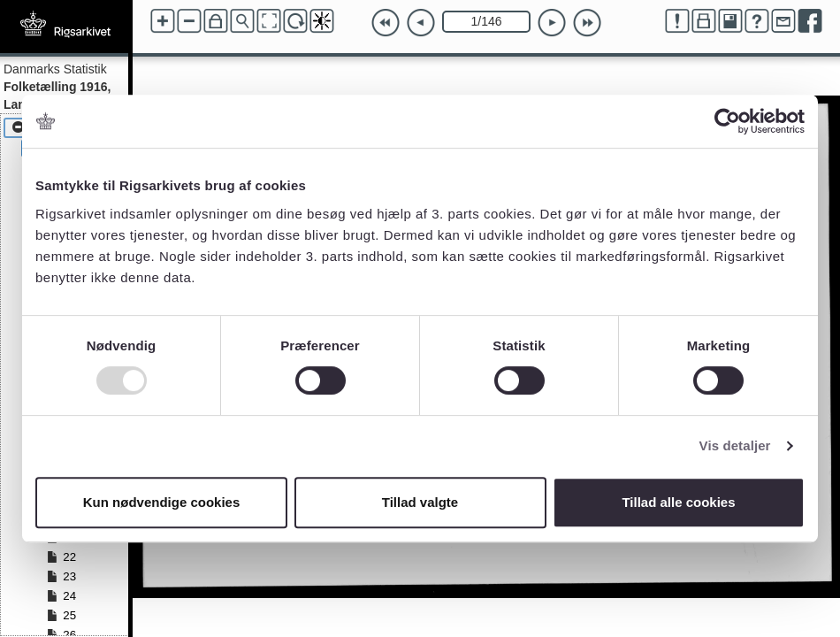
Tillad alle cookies (678, 502)
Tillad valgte (420, 502)
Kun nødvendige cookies (162, 502)
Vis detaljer (735, 445)
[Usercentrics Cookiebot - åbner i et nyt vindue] (727, 121)
